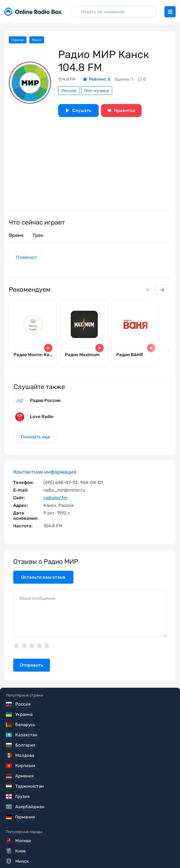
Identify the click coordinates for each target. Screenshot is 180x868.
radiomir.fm (55, 501)
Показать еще (36, 440)
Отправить (32, 669)
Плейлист (27, 257)
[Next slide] (162, 290)
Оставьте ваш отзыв (43, 580)
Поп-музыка (97, 91)
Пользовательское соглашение (39, 837)
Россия (69, 91)
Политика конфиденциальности (40, 845)
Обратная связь (22, 853)
